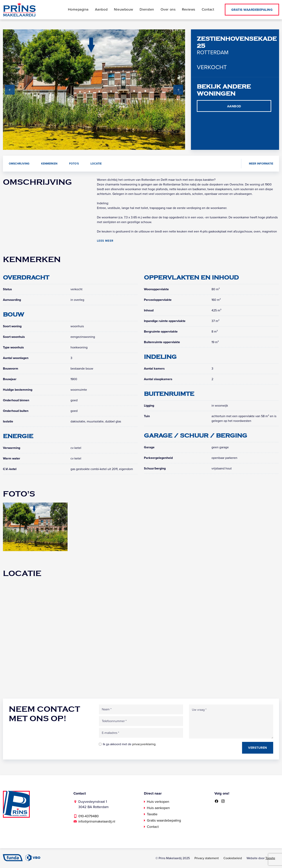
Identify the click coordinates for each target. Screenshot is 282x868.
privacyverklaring (144, 744)
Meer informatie (261, 164)
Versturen (258, 748)
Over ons (168, 9)
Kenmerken (49, 164)
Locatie (96, 164)
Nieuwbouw (123, 9)
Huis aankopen (158, 808)
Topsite (270, 858)
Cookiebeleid (233, 858)
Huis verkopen (158, 802)
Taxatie (152, 814)
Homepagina (78, 9)
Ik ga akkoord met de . (130, 744)
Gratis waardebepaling (252, 10)
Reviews (189, 9)
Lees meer (105, 241)
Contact (208, 9)
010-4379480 (89, 816)
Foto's (74, 164)
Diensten (147, 9)
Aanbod (101, 9)
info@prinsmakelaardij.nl (97, 821)
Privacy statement (207, 858)
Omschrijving (19, 164)
